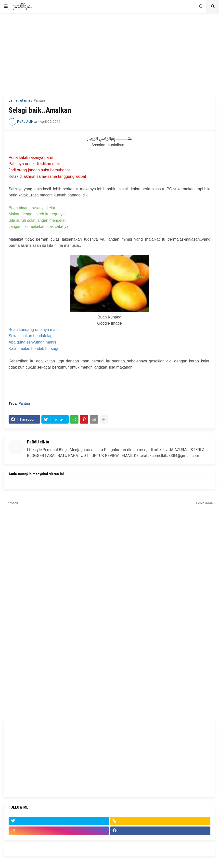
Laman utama (19, 100)
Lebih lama (205, 503)
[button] (6, 6)
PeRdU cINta (38, 442)
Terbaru (12, 503)
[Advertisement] (109, 53)
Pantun (39, 100)
